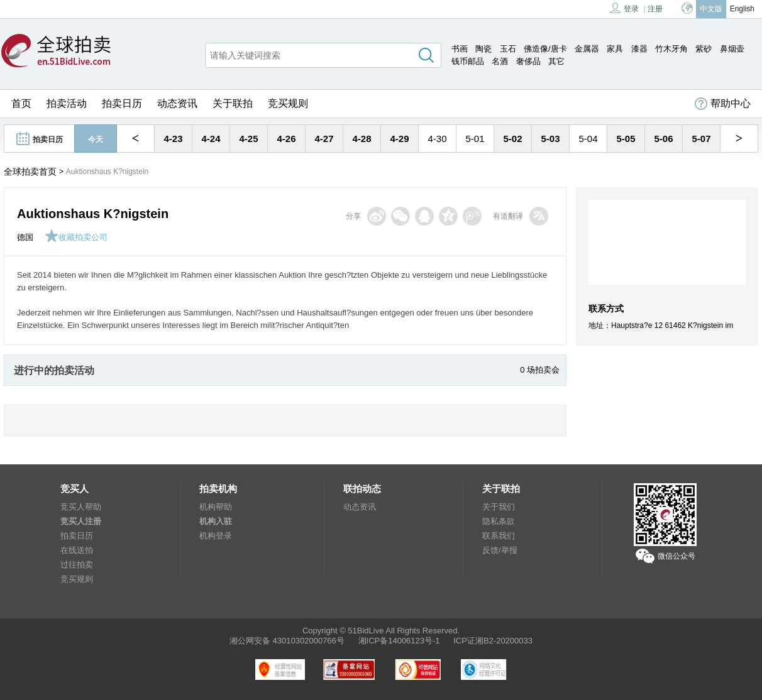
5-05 (626, 139)
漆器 (639, 49)
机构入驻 (216, 521)
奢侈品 (528, 61)
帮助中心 (723, 104)
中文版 (711, 9)
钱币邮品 (468, 61)
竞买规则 (288, 103)
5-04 (588, 139)
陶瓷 (483, 49)
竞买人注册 (81, 521)
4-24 (211, 139)
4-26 (286, 139)
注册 (655, 9)
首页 (21, 103)
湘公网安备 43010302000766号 (287, 641)
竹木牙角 (671, 49)
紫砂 (704, 49)
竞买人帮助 (81, 507)
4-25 (248, 139)
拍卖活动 (67, 103)
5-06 (663, 139)
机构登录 (216, 536)
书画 (460, 49)
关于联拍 (233, 103)
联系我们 (499, 536)
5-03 (550, 139)
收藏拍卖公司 (76, 237)
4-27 (324, 139)
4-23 (173, 139)
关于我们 (499, 507)
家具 (615, 49)
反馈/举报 (500, 550)
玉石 (508, 49)
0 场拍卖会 (540, 370)
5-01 (475, 139)
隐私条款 (499, 521)
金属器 (587, 49)
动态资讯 (177, 103)
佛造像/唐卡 (545, 49)
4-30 (437, 139)
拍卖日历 (122, 103)
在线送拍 (77, 550)
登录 (624, 8)
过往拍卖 (77, 565)
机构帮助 (216, 507)
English (742, 9)
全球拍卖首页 (30, 172)
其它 (556, 61)
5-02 (512, 139)
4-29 (399, 139)
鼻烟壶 (732, 49)
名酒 (500, 61)
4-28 (362, 139)
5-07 (701, 139)
